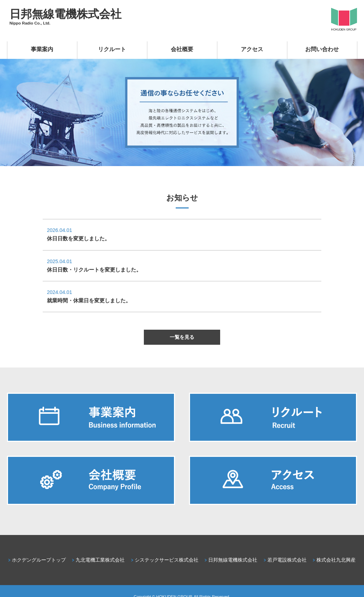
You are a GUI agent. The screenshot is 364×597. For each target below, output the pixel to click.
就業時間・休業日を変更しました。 (89, 300)
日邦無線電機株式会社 (65, 14)
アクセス (252, 49)
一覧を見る (182, 337)
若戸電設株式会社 (287, 560)
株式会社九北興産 (336, 560)
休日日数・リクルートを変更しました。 (94, 270)
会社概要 (182, 49)
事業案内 (42, 49)
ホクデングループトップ (39, 560)
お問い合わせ (322, 49)
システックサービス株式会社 (167, 560)
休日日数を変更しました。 (78, 238)
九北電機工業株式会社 (100, 560)
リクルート (112, 49)
